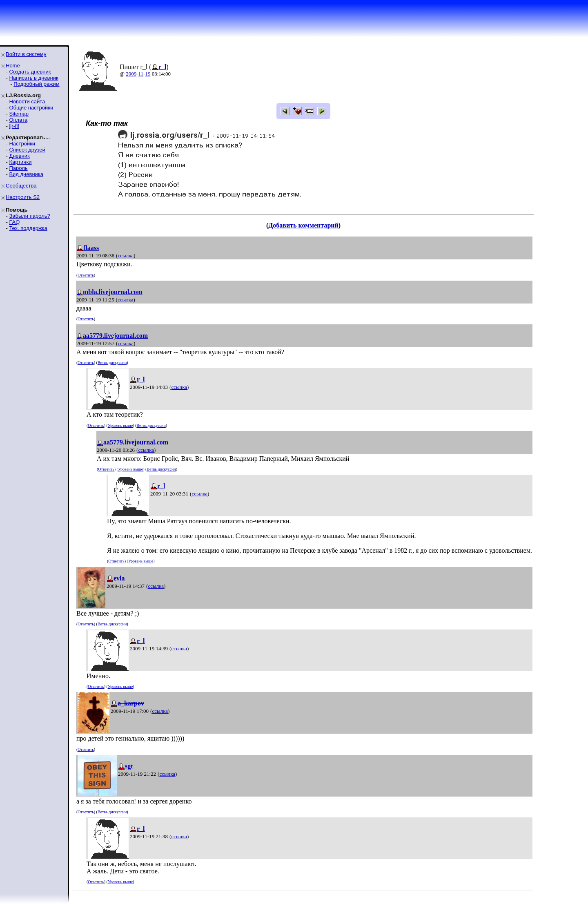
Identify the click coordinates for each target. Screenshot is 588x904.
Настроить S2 (23, 197)
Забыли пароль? (29, 216)
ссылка (126, 256)
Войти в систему (26, 54)
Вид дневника (26, 174)
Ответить (86, 275)
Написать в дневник (33, 78)
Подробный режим (36, 84)
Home (13, 66)
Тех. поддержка (28, 228)
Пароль (18, 168)
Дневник (19, 156)
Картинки (20, 162)
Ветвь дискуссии (112, 363)
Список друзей (27, 150)
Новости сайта (27, 102)
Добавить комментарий (303, 225)
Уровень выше (120, 425)
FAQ (14, 222)
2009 (131, 74)
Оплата (18, 120)
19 (148, 74)
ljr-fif (14, 126)
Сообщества (21, 186)
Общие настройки (31, 108)
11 (141, 74)
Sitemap (19, 114)
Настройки (22, 144)
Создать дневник (30, 72)
